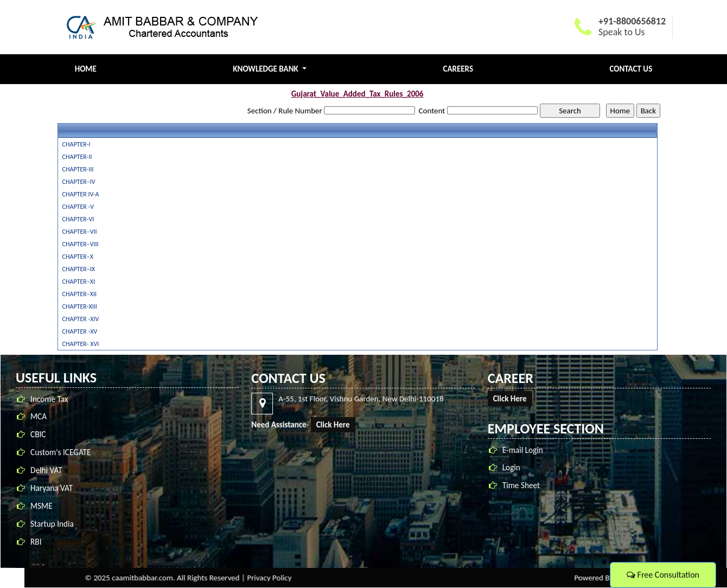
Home (86, 69)
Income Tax (49, 402)
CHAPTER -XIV (81, 319)
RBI (36, 545)
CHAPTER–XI (79, 282)
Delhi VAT (46, 473)
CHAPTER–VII (80, 232)
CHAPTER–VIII (81, 244)
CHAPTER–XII (79, 294)
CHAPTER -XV (80, 331)
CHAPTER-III (78, 169)
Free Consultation (663, 575)
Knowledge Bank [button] (266, 69)
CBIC (38, 437)
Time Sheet (524, 485)
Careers (458, 69)
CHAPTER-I (76, 144)
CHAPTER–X (78, 257)
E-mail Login (526, 450)
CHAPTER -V (78, 207)
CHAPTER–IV (79, 182)
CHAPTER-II (77, 157)
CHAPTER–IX (79, 269)
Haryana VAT (52, 491)
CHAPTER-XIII (80, 306)
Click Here (336, 425)
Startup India (52, 527)
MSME (42, 509)
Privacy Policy (513, 578)
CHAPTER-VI (78, 219)
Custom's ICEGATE (60, 455)
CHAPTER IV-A (81, 194)
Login (515, 467)
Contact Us (631, 69)
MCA (39, 420)
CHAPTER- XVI (81, 344)
